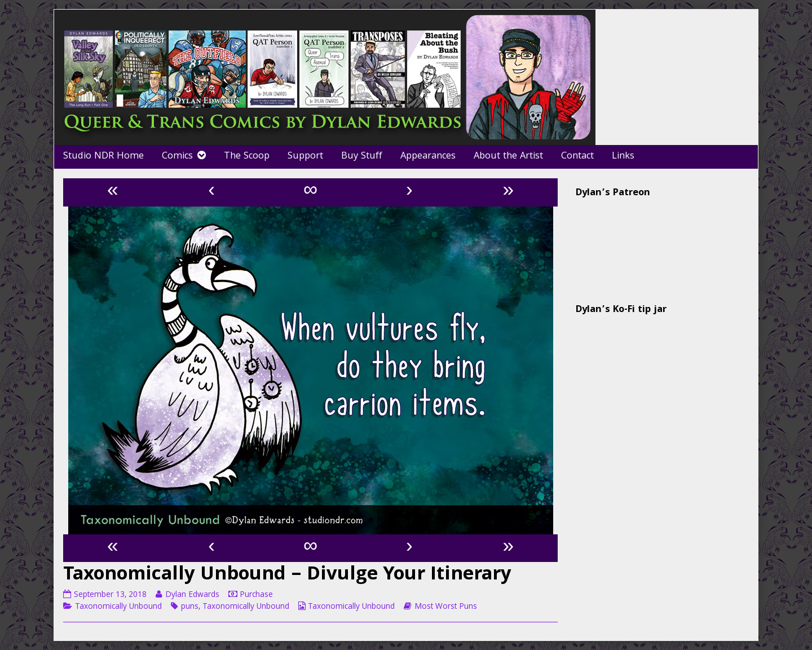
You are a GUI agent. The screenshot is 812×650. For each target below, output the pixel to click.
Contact (577, 157)
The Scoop (247, 157)
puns (190, 607)
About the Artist (508, 157)
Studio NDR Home (103, 157)
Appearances (428, 157)
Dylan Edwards (192, 595)
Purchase (256, 595)
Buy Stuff (362, 157)
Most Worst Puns (446, 607)
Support (305, 157)
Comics (177, 157)
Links (623, 157)
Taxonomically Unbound (118, 607)
